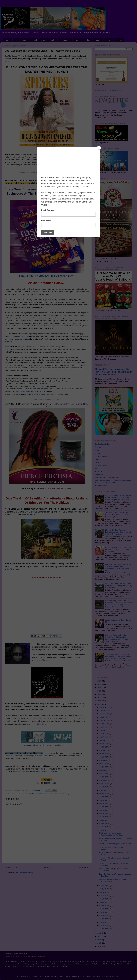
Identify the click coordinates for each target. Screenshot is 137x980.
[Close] (99, 148)
